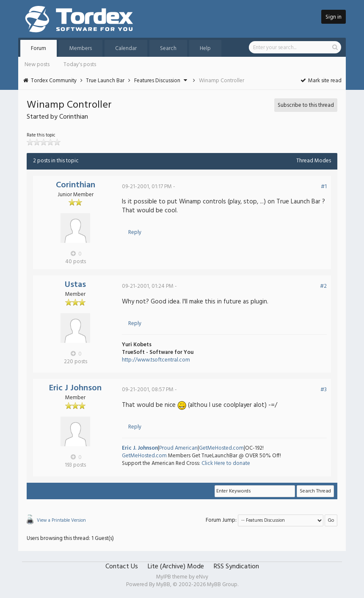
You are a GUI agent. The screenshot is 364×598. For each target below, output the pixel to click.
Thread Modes (314, 161)
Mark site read (321, 81)
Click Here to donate (226, 463)
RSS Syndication (236, 567)
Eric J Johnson (75, 388)
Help (205, 49)
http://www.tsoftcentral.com (156, 360)
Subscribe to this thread (306, 105)
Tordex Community (54, 81)
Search (168, 49)
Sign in (334, 17)
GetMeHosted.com (221, 448)
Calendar (126, 49)
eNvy (202, 577)
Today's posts (80, 65)
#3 (324, 390)
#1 (324, 187)
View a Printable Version (61, 520)
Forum (39, 49)
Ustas (75, 285)
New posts (37, 65)
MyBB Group (222, 585)
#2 (323, 286)
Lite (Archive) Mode (176, 567)
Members (81, 49)
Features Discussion (157, 81)
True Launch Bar (105, 81)
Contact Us (122, 567)
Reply (135, 232)
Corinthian (76, 185)
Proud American (178, 448)
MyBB (163, 585)
